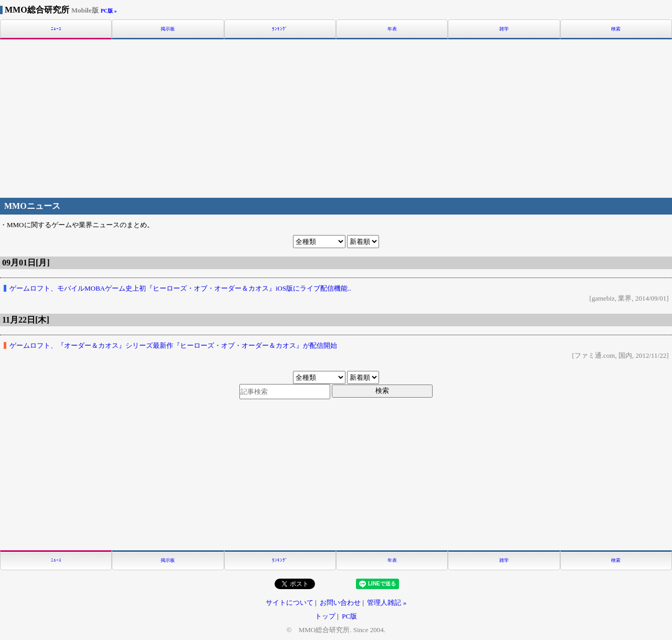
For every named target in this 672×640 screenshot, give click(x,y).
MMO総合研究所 (52, 10)
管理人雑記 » (387, 602)
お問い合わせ (340, 602)
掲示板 (168, 29)
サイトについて (290, 602)
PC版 (349, 616)
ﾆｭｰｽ (56, 29)
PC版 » (109, 11)
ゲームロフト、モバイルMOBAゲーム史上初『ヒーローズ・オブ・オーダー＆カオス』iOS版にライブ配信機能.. (180, 288)
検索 (616, 29)
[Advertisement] (336, 117)
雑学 (504, 29)
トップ (325, 616)
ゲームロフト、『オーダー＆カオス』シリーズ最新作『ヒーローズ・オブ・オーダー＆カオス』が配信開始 (173, 345)
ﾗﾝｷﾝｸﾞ (280, 29)
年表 (392, 29)
